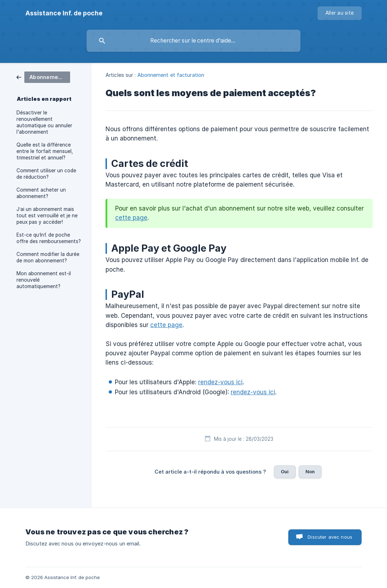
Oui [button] (285, 471)
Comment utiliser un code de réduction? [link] (46, 174)
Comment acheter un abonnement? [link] (41, 193)
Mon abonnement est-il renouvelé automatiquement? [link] (44, 280)
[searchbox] (193, 41)
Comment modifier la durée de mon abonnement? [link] (48, 257)
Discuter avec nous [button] (330, 537)
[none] (64, 13)
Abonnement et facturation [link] (171, 75)
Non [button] (310, 471)
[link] (43, 77)
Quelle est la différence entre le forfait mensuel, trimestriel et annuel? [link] (45, 151)
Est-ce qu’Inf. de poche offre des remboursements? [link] (49, 238)
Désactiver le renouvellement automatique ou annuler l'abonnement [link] (44, 122)
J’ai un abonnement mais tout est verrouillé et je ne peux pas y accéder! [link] (47, 216)
